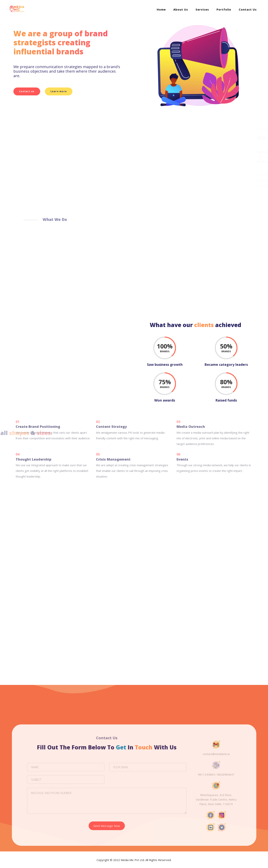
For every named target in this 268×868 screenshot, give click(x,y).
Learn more (57, 91)
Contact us (25, 91)
